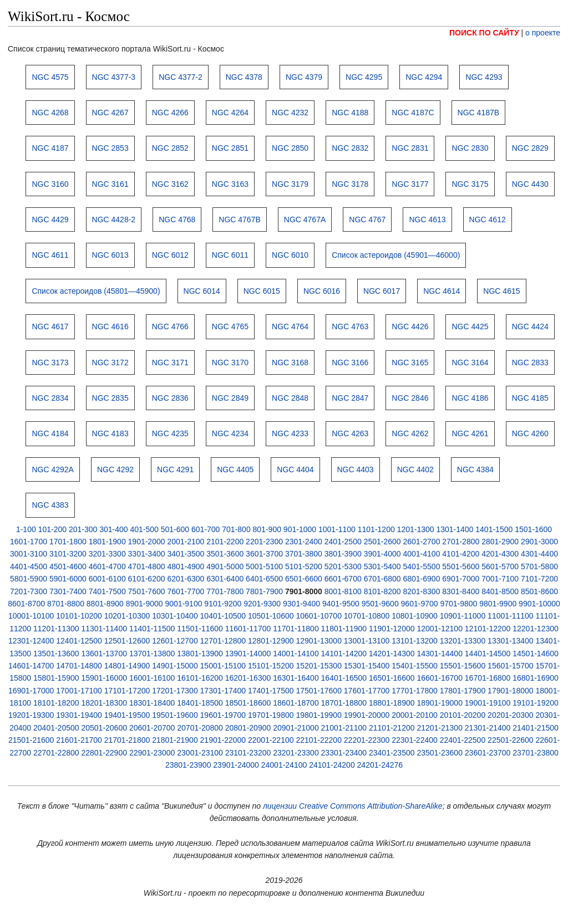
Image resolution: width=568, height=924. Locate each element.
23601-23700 (488, 753)
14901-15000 (175, 666)
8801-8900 (105, 604)
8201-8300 (421, 591)
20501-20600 (104, 728)
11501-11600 (200, 629)
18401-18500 (200, 703)
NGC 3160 (50, 184)
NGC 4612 (488, 219)
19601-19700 (223, 715)
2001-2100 (186, 542)
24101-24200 (332, 765)
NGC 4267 (110, 113)
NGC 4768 (177, 219)
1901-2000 (147, 542)
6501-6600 (304, 579)
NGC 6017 (382, 291)
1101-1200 (376, 529)
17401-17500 (271, 691)
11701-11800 (296, 629)
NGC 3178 (350, 184)
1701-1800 (68, 542)
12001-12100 (440, 629)
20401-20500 (56, 728)
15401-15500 (415, 666)
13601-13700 (104, 654)
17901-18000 (511, 691)
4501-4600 (68, 566)
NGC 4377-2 (181, 77)
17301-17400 (223, 691)
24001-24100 (284, 765)
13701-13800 (152, 654)
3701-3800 (304, 554)
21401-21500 (536, 728)
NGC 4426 (410, 326)
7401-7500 (107, 591)
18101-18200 (56, 703)
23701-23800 (536, 753)
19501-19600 (175, 715)
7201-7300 (29, 591)
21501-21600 (31, 740)
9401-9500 (341, 604)
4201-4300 (500, 554)
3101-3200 (68, 554)
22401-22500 (463, 740)
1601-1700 (29, 542)
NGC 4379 (304, 77)
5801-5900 (29, 579)
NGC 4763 (350, 326)
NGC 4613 (427, 219)
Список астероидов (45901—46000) (396, 255)
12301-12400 (31, 641)
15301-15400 (367, 666)
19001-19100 (488, 703)
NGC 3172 (110, 363)
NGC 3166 (350, 363)
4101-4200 (461, 554)
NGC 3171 (170, 363)
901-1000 (300, 529)
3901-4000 (382, 554)
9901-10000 (539, 604)
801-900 (267, 529)
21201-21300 (440, 728)
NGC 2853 (110, 148)
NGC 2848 (290, 398)
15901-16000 (104, 678)
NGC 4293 (484, 77)
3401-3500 (186, 554)
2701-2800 (461, 542)
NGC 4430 (530, 184)
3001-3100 (29, 554)
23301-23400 (344, 753)
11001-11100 (511, 616)
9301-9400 (301, 604)
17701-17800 (415, 691)
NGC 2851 (230, 148)
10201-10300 (127, 616)
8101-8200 (382, 591)
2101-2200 (225, 542)
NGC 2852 (170, 148)
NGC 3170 (230, 363)
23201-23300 (296, 753)
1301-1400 (455, 529)
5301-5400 (382, 566)
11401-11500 (152, 629)
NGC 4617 (50, 326)
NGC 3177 (410, 184)
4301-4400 (539, 554)
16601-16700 (440, 678)
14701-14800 (79, 666)
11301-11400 (104, 629)
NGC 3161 (110, 184)
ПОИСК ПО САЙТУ (484, 33)
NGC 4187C (413, 113)
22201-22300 (367, 740)
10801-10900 (415, 616)
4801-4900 (186, 566)
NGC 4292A (52, 469)
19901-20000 (367, 715)
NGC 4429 (50, 219)
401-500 (144, 529)
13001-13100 (367, 641)
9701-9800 (458, 604)
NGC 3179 (290, 184)
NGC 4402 (415, 469)
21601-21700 (79, 740)
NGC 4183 (110, 433)
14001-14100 (296, 654)
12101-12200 (488, 629)
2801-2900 (500, 542)
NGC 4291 (175, 469)
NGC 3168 (290, 363)
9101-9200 (223, 604)
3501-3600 (225, 554)
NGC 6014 (202, 291)
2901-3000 (539, 542)
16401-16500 (344, 678)
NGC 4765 (230, 326)
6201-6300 (186, 579)
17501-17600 (319, 691)
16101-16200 (200, 678)
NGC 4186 (470, 398)
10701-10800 (367, 616)
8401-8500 (500, 591)
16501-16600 (392, 678)
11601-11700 (248, 629)
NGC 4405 (235, 469)
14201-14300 (392, 654)
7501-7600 (147, 591)
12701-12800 (223, 641)
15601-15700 (511, 666)
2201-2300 (264, 542)
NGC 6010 (290, 255)
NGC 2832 (350, 148)
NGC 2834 (50, 398)
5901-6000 (68, 579)
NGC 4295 (364, 77)
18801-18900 (392, 703)
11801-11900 (344, 629)
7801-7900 (264, 591)
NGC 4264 (230, 113)
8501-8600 (539, 591)
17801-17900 (463, 691)
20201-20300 (511, 715)
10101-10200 (79, 616)
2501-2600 (382, 542)
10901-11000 (463, 616)
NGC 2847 (350, 398)
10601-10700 (319, 616)
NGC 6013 (110, 255)
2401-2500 (343, 542)
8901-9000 (144, 604)
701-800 (236, 529)
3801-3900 (343, 554)
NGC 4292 (115, 469)
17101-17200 (127, 691)
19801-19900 (319, 715)
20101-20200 (463, 715)
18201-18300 (104, 703)
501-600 (175, 529)
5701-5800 (539, 566)
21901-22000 (223, 740)
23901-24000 (236, 765)
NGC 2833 (530, 363)
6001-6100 (107, 579)
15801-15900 (56, 678)
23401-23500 (392, 753)
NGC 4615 (501, 291)
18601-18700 (296, 703)
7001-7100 (500, 579)
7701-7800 (225, 591)
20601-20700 (152, 728)
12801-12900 (271, 641)
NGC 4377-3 (114, 77)
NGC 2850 (290, 148)
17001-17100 (79, 691)
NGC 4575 (50, 77)
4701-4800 (147, 566)
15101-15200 (271, 666)
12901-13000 (319, 641)
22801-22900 (104, 753)
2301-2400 (304, 542)
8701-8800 (66, 604)
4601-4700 (107, 566)
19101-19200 (536, 703)
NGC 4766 (170, 326)
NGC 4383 (50, 505)
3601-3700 (264, 554)
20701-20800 (200, 728)
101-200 (52, 529)
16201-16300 (248, 678)
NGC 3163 (230, 184)
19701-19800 (271, 715)
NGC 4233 (290, 433)
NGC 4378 (244, 77)
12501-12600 (127, 641)
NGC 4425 (470, 326)
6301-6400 (225, 579)
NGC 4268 (50, 113)
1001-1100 (337, 529)
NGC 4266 (170, 113)
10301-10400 (175, 616)
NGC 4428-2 (114, 219)
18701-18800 (344, 703)
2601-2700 (421, 542)
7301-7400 (68, 591)
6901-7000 (461, 579)
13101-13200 (415, 641)
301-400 (113, 529)
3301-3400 (147, 554)
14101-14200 (344, 654)
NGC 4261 (470, 433)
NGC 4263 (350, 433)
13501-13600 (56, 654)
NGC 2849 (230, 398)
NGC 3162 (170, 184)
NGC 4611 (50, 255)
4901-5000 (225, 566)
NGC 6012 (170, 255)
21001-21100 (344, 728)
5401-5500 (421, 566)
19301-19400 (79, 715)
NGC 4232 (290, 113)
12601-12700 (175, 641)
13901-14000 (248, 654)
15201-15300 (319, 666)
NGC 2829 (530, 148)
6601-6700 (343, 579)
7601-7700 (186, 591)
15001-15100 (223, 666)
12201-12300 (536, 629)
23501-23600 (440, 753)
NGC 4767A (305, 219)
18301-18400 (152, 703)
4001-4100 (421, 554)
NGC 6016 (322, 291)
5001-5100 (264, 566)
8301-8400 (461, 591)
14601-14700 (31, 666)
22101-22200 (319, 740)
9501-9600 (380, 604)
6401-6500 (264, 579)
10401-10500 (223, 616)
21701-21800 (127, 740)
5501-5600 (461, 566)
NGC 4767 (367, 219)
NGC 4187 (50, 148)
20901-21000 (296, 728)
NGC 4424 (530, 326)
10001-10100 (31, 616)
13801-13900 (200, 654)
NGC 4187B (478, 113)
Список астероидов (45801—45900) (96, 291)
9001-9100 (184, 604)
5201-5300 (343, 566)
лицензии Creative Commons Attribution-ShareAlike (353, 806)
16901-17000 (31, 691)
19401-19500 (127, 715)
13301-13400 (511, 641)
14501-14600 (536, 654)
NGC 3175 (470, 184)
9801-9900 (498, 604)
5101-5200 (304, 566)
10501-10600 (271, 616)
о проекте (543, 33)
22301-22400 (415, 740)
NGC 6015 (262, 291)
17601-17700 (367, 691)
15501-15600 (463, 666)
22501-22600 (511, 740)
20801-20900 (248, 728)
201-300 (83, 529)
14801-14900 (127, 666)
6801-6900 (421, 579)
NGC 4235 (170, 433)
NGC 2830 (470, 148)
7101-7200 (539, 579)
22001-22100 (271, 740)
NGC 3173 (50, 363)
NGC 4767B (239, 219)
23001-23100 (200, 753)
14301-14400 (440, 654)
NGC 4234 (230, 433)
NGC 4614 (442, 291)
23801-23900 (188, 765)
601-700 (206, 529)
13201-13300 (463, 641)
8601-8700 (26, 604)
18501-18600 (248, 703)
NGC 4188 (350, 113)
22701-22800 (56, 753)
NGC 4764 (290, 326)
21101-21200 (392, 728)
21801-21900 (175, 740)
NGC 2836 (170, 398)
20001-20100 (415, 715)
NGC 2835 (110, 398)
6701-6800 (382, 579)
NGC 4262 (410, 433)
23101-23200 (248, 753)
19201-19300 (31, 715)
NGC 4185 (530, 398)
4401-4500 (29, 566)
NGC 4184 (50, 433)
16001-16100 (152, 678)
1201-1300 (416, 529)
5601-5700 (500, 566)
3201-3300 (107, 554)
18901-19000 (440, 703)
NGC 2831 (410, 148)
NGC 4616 (110, 326)
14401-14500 (488, 654)
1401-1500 (494, 529)
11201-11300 (56, 629)
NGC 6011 (230, 255)
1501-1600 (533, 529)
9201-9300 (262, 604)
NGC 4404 (295, 469)
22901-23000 (152, 753)
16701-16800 (488, 678)
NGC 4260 (530, 433)
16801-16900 (536, 678)
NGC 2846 (410, 398)
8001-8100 (343, 591)
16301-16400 (296, 678)
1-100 (26, 529)
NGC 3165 (410, 363)
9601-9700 (420, 604)
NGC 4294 (424, 77)
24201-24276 (380, 765)
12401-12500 (79, 641)
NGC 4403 (356, 469)
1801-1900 (107, 542)
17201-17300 (175, 691)
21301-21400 (488, 728)
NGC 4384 (475, 469)
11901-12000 (392, 629)
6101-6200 (147, 579)
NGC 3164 (470, 363)
